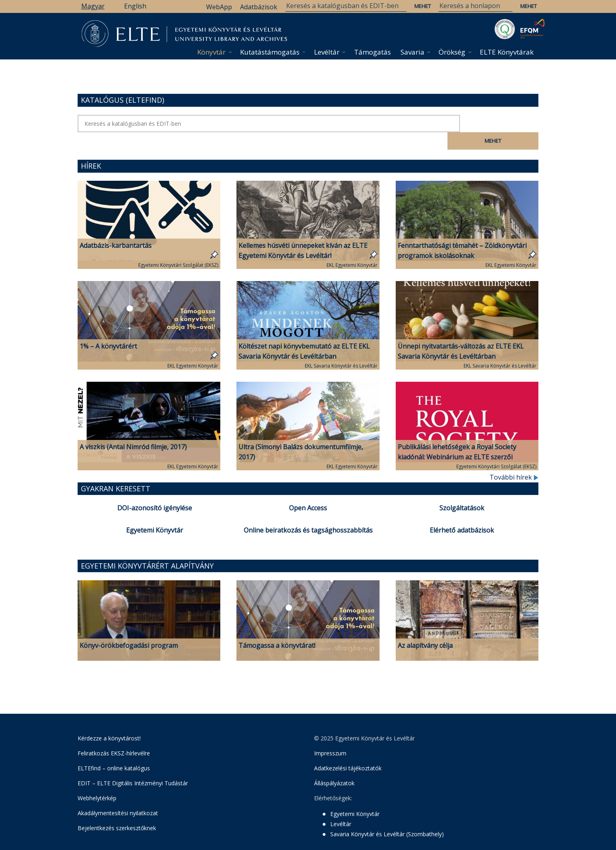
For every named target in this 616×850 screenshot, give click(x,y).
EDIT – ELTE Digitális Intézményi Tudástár (133, 766)
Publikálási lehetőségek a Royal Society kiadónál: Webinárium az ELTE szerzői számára (457, 440)
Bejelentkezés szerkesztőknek (117, 811)
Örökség (452, 52)
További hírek (514, 460)
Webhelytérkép (97, 781)
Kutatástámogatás (270, 52)
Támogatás (372, 52)
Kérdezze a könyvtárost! (109, 721)
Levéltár (327, 52)
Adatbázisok (259, 7)
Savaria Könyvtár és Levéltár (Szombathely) (387, 817)
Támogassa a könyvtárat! (277, 628)
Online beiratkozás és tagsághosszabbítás (308, 513)
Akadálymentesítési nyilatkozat (118, 796)
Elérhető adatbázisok (462, 513)
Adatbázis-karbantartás (116, 228)
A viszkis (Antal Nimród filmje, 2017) (133, 429)
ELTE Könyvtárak (507, 52)
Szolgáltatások (462, 491)
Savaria (412, 52)
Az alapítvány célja (425, 628)
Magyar (93, 6)
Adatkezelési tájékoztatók (348, 751)
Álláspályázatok (334, 766)
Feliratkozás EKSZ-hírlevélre (114, 736)
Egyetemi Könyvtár (155, 513)
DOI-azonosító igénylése (155, 491)
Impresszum (330, 736)
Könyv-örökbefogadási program (129, 628)
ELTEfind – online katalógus (114, 751)
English (135, 6)
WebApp (219, 7)
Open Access (308, 491)
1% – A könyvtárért (108, 329)
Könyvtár (211, 52)
